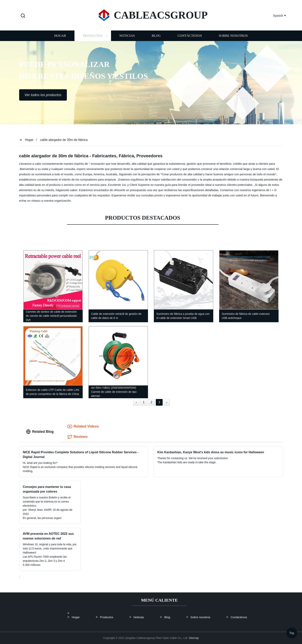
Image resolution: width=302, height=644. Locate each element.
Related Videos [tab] (83, 427)
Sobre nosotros (233, 40)
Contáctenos (190, 40)
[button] (23, 16)
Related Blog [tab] (40, 432)
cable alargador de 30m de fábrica (64, 140)
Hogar (60, 40)
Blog (156, 40)
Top (292, 633)
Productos (93, 40)
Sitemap (194, 638)
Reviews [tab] (78, 437)
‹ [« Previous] (136, 402)
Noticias (127, 40)
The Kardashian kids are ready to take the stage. (187, 462)
